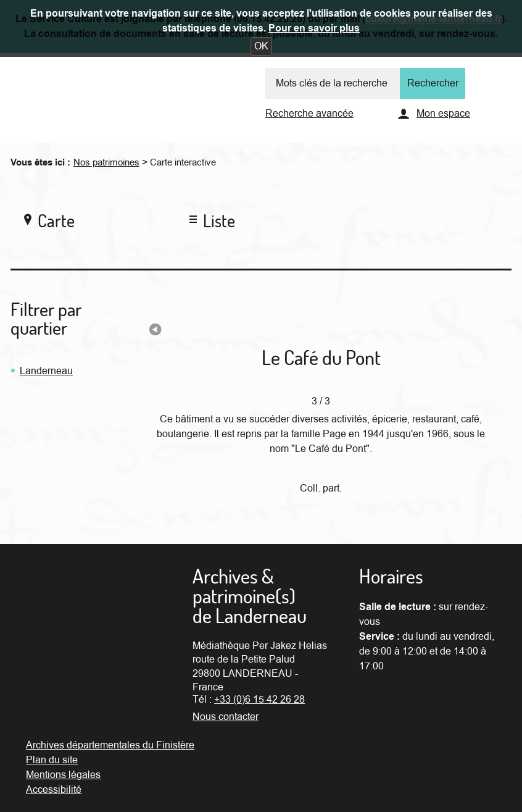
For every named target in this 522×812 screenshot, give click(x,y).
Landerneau (46, 371)
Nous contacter (226, 717)
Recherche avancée (309, 114)
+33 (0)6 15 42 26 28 (259, 700)
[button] (261, 46)
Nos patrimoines (106, 162)
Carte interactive (183, 162)
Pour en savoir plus (314, 28)
